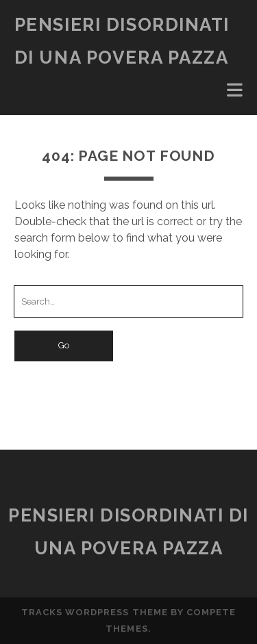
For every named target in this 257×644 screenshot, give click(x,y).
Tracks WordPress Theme (95, 612)
